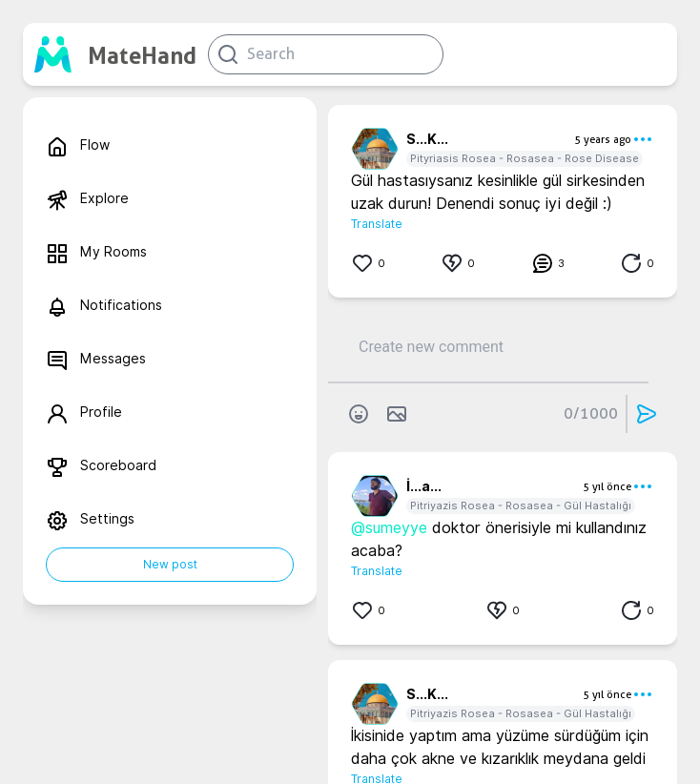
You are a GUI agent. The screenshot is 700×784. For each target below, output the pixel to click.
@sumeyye (389, 528)
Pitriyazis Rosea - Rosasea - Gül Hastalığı (521, 505)
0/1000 (591, 413)
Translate (377, 224)
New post (170, 564)
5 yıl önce (607, 486)
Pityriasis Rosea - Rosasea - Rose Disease (525, 158)
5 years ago (603, 139)
